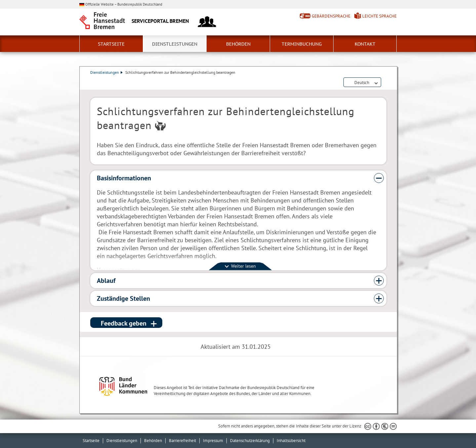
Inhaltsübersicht (291, 441)
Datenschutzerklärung (250, 441)
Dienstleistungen (175, 44)
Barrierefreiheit (182, 441)
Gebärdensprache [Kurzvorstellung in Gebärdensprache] (331, 16)
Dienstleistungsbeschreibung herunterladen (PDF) (385, 83)
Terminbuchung (302, 44)
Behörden (238, 44)
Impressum (213, 441)
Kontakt (365, 44)
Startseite (111, 44)
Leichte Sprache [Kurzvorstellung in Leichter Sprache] (379, 16)
